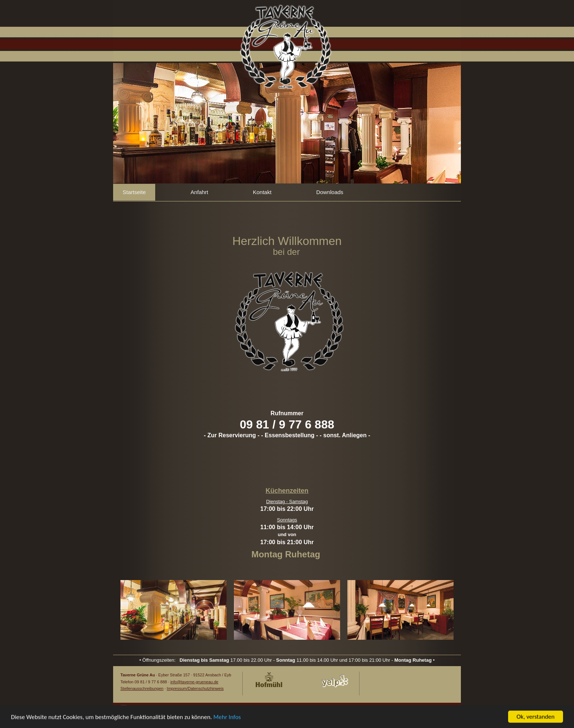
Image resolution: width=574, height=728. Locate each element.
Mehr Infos (227, 718)
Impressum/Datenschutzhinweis (195, 688)
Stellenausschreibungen (142, 688)
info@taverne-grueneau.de (194, 682)
